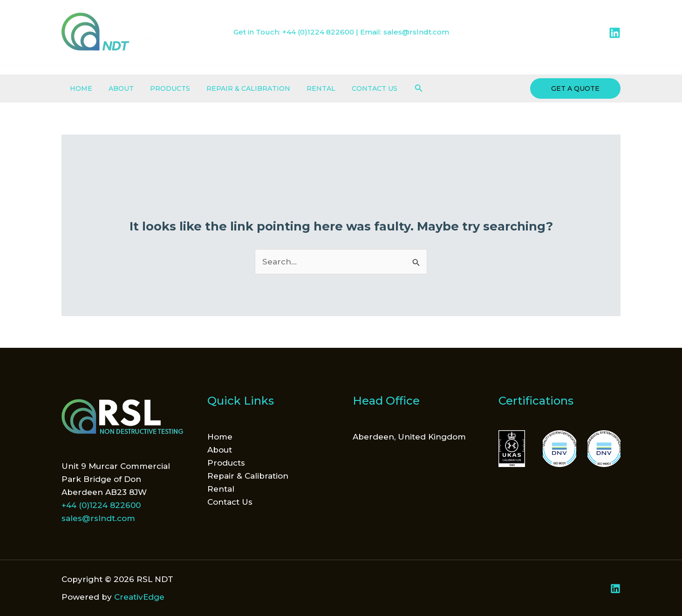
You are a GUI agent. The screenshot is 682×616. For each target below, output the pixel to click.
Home (79, 88)
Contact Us (356, 88)
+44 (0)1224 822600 (318, 32)
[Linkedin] (615, 33)
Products (162, 88)
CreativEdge (139, 597)
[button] (399, 88)
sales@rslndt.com (416, 32)
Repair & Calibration (237, 88)
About (116, 88)
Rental (306, 88)
